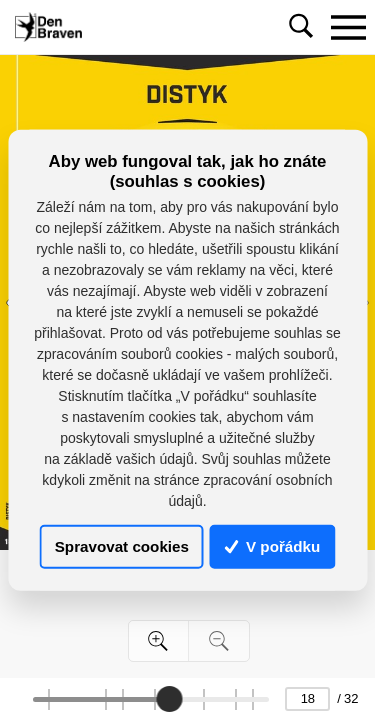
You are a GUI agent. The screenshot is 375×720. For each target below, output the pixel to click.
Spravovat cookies (122, 546)
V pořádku (273, 546)
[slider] (169, 699)
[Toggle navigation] (348, 27)
